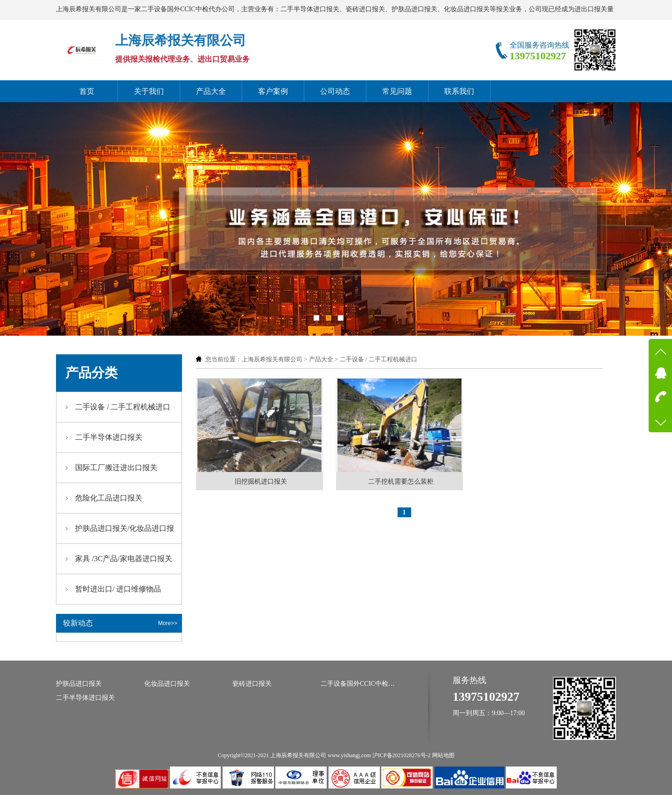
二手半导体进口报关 (109, 437)
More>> (168, 623)
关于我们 (149, 91)
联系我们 (459, 91)
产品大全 (211, 91)
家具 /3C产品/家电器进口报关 (124, 559)
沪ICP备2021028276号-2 (402, 755)
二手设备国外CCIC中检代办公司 (358, 684)
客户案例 (273, 91)
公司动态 (335, 91)
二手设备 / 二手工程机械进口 (378, 359)
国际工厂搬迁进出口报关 (116, 468)
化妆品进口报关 (167, 684)
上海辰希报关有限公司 (272, 359)
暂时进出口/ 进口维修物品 (118, 589)
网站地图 (443, 755)
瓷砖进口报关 (252, 684)
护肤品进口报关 (79, 684)
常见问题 (397, 91)
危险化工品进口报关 (109, 498)
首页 (87, 91)
